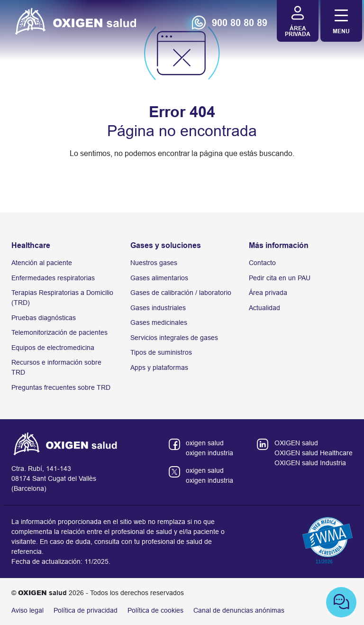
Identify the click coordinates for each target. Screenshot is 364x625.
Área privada (268, 293)
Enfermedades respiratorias (53, 278)
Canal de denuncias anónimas (239, 610)
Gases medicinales (159, 322)
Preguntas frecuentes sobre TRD (61, 387)
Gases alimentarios (159, 278)
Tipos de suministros (161, 352)
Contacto (262, 263)
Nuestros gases (154, 263)
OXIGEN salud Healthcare (314, 453)
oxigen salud (205, 443)
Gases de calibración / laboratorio (181, 293)
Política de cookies (155, 610)
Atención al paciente (42, 263)
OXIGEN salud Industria (310, 463)
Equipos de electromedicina (53, 348)
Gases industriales (158, 308)
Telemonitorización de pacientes (59, 332)
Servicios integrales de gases (174, 338)
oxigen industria (209, 453)
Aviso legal (27, 610)
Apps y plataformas (159, 368)
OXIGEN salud (296, 443)
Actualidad (264, 308)
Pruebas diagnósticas (44, 318)
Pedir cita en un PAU (280, 278)
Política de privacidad (86, 610)
